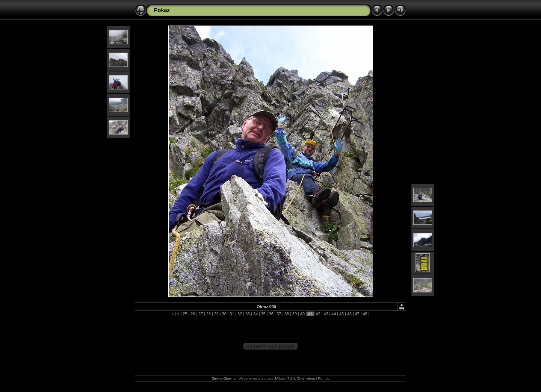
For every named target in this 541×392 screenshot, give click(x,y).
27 (201, 314)
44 (334, 314)
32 (240, 314)
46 (349, 314)
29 (216, 314)
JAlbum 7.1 (283, 378)
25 (185, 314)
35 (263, 314)
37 (279, 314)
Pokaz (162, 10)
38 (287, 314)
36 (271, 314)
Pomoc (324, 378)
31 (232, 314)
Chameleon (306, 378)
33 (248, 314)
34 (255, 314)
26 (193, 314)
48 (365, 314)
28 (209, 314)
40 (302, 314)
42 (318, 314)
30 (224, 314)
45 (342, 314)
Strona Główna (223, 378)
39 (295, 314)
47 (357, 314)
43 (326, 314)
